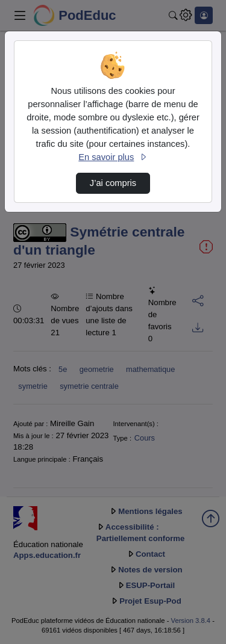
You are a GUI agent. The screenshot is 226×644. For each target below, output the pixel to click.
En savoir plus (113, 157)
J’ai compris (113, 183)
